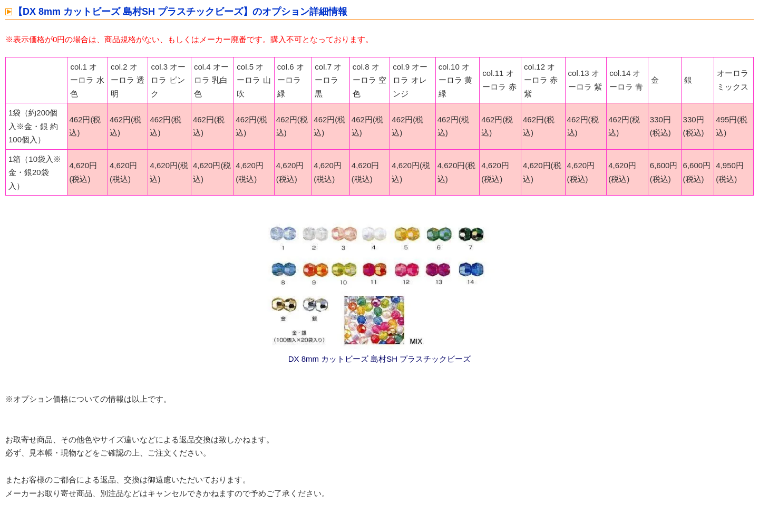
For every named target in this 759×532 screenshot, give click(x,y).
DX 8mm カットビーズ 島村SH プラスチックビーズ (380, 359)
